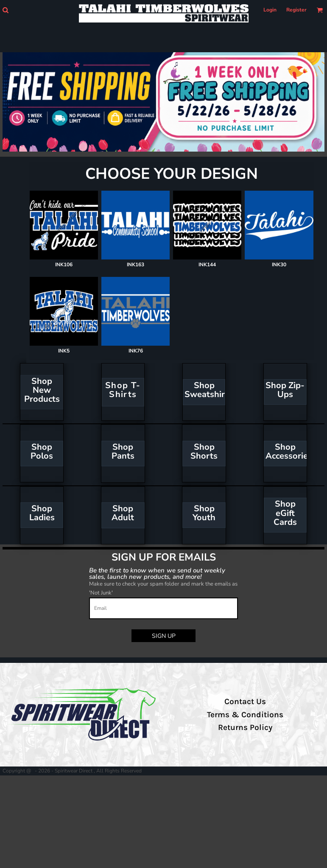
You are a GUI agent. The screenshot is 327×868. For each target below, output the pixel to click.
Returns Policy (245, 727)
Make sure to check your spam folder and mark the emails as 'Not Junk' (163, 588)
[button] (5, 10)
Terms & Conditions (245, 715)
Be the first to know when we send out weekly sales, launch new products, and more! (157, 573)
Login (270, 10)
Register (296, 10)
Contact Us (245, 702)
